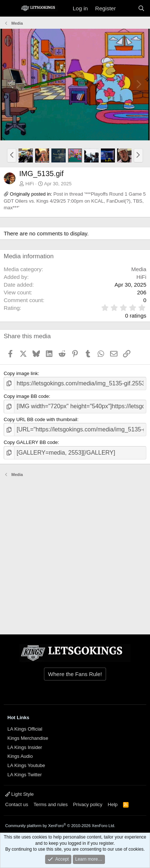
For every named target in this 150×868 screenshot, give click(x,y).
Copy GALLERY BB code (31, 442)
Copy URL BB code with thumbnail (40, 419)
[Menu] (10, 8)
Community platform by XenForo (60, 826)
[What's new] (127, 8)
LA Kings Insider (25, 747)
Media (139, 269)
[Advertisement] (75, 552)
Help (113, 804)
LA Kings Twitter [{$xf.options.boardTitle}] (25, 775)
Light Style (19, 794)
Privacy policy (88, 804)
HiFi (30, 184)
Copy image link (21, 373)
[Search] (141, 8)
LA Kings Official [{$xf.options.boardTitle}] (25, 729)
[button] (12, 155)
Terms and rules (51, 804)
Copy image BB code (26, 396)
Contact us (17, 804)
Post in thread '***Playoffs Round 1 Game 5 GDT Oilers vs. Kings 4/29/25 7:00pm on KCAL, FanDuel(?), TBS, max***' (75, 201)
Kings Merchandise (28, 738)
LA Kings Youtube (26, 765)
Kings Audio (20, 756)
